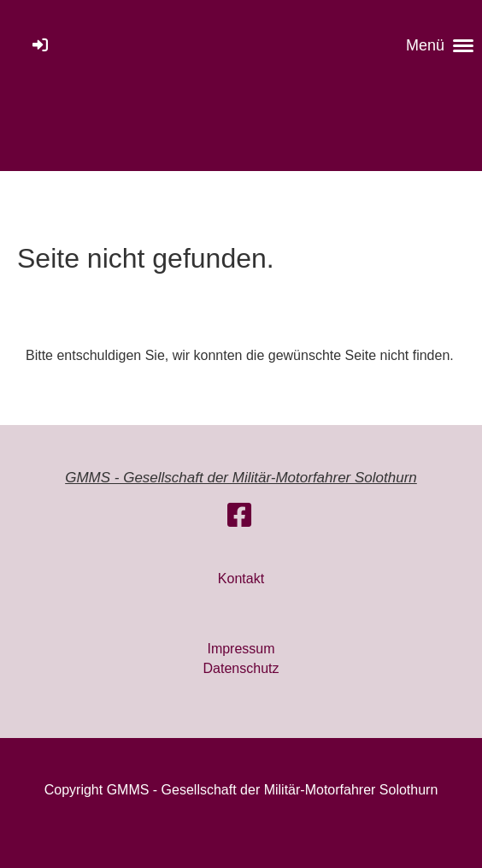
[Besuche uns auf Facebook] (239, 516)
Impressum (241, 649)
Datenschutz (241, 668)
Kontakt (241, 579)
